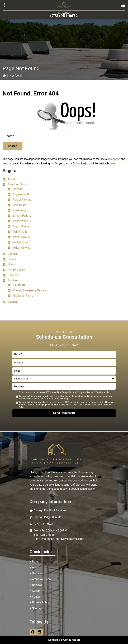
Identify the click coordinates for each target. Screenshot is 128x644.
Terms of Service (95, 392)
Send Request (64, 413)
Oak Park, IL (20, 232)
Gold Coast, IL (21, 205)
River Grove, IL (22, 237)
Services (13, 281)
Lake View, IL (21, 210)
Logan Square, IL (23, 226)
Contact (12, 254)
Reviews (13, 275)
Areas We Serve (18, 185)
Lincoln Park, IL (22, 216)
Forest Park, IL (22, 200)
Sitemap (13, 302)
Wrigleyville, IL (22, 248)
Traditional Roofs (23, 296)
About (11, 179)
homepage (114, 159)
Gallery (12, 259)
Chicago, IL (20, 189)
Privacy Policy (16, 270)
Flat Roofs (19, 285)
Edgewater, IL (21, 194)
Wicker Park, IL (22, 242)
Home (11, 265)
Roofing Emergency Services (30, 290)
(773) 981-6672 (64, 16)
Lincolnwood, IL (22, 221)
